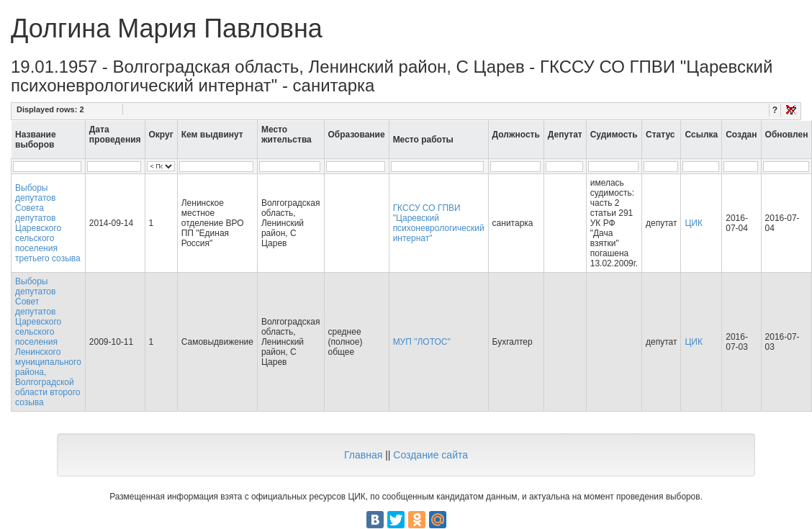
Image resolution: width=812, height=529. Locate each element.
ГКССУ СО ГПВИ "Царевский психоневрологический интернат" (439, 223)
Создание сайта (430, 455)
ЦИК (694, 223)
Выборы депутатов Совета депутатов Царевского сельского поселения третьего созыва (48, 223)
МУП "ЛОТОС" (422, 342)
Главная (363, 455)
